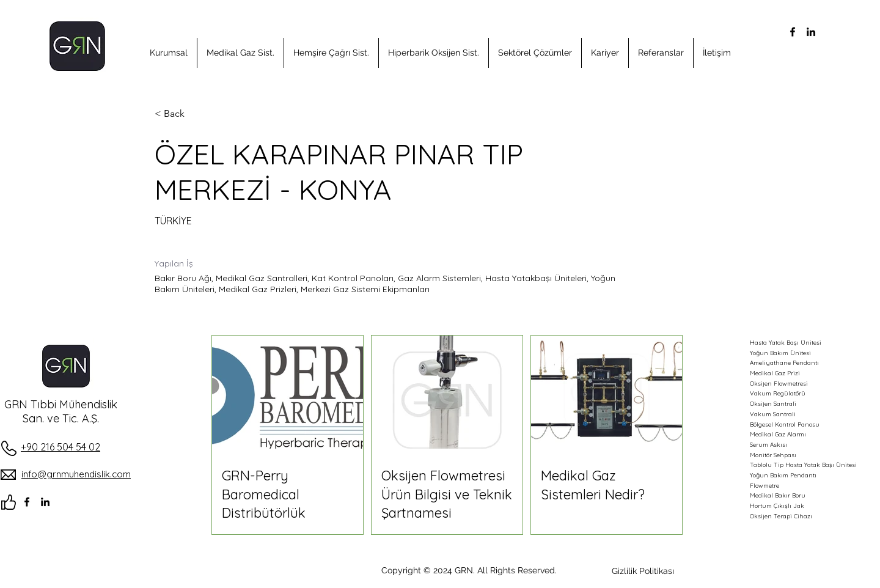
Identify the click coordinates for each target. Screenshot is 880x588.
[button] (169, 53)
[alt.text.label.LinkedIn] (811, 32)
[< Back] (198, 114)
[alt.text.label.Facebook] (793, 32)
